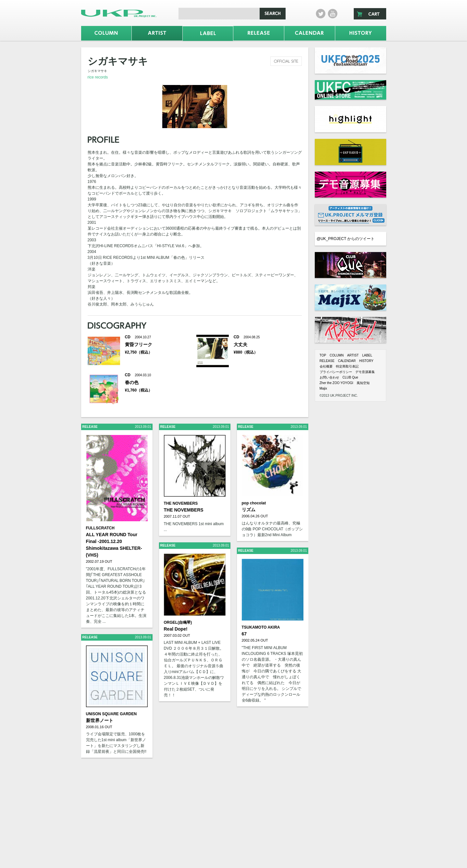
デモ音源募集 (365, 372)
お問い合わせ (329, 377)
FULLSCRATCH (100, 528)
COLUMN (337, 355)
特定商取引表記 (347, 366)
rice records (98, 77)
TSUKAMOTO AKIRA (261, 627)
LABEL (367, 355)
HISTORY (366, 361)
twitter (321, 14)
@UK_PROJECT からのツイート (346, 239)
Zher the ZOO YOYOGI (337, 383)
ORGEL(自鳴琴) (178, 622)
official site (286, 61)
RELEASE (327, 361)
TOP (323, 355)
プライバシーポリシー (336, 372)
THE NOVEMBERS (181, 503)
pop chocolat (254, 503)
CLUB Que (350, 377)
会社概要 (326, 366)
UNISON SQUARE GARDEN (111, 714)
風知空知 (363, 383)
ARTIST (353, 355)
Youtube (333, 14)
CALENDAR (347, 361)
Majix (323, 388)
